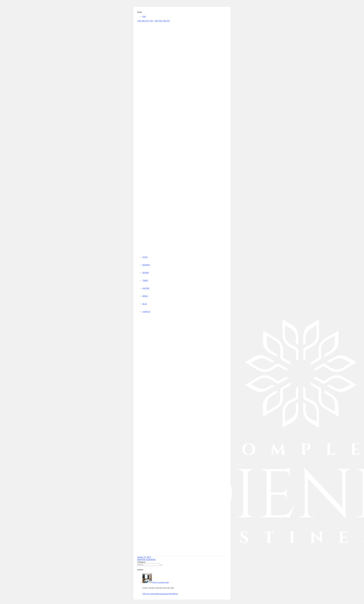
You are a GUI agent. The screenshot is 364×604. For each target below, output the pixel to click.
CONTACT (146, 312)
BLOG (145, 304)
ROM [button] (140, 12)
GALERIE (146, 288)
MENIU (145, 296)
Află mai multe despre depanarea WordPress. (160, 594)
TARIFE (145, 281)
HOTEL (145, 257)
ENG (144, 17)
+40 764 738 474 (162, 21)
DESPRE (146, 273)
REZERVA (146, 265)
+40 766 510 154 (145, 21)
